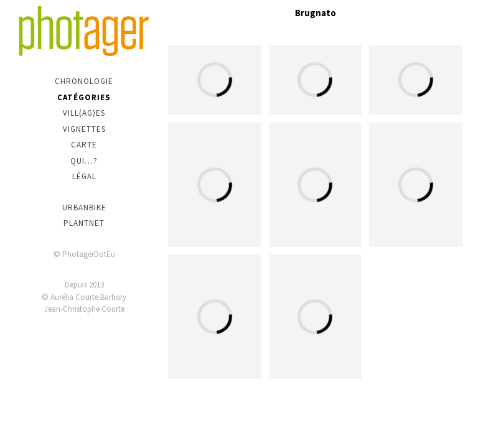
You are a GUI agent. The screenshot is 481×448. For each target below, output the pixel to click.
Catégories (84, 97)
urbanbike (84, 208)
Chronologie (84, 81)
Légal (84, 176)
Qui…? (84, 161)
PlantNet (84, 223)
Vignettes (84, 129)
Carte (84, 145)
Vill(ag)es (84, 113)
